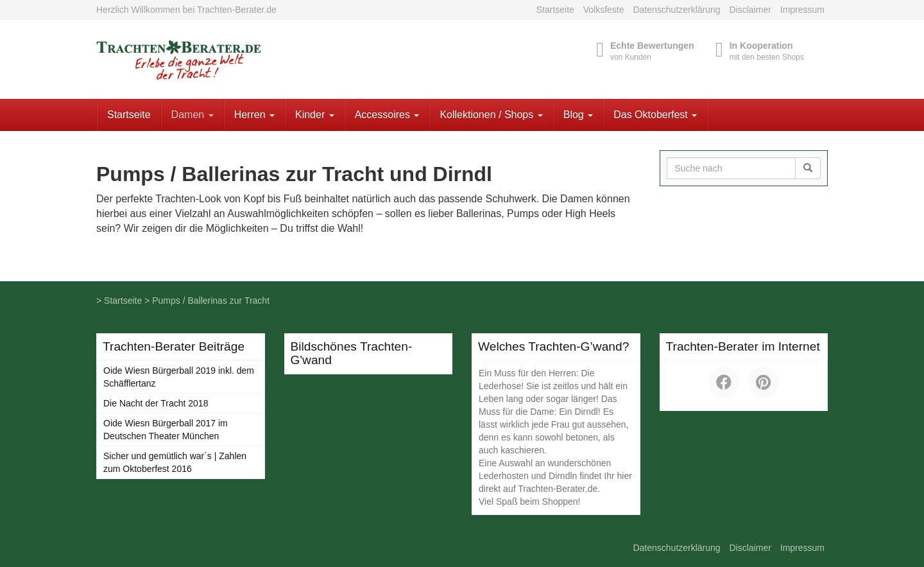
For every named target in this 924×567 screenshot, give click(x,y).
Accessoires (387, 115)
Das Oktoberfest (655, 115)
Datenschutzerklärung (676, 10)
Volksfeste (604, 10)
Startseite (555, 10)
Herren (254, 115)
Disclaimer (750, 10)
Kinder (315, 115)
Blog (578, 115)
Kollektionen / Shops (491, 115)
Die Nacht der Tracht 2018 (156, 403)
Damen (193, 115)
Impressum (802, 10)
